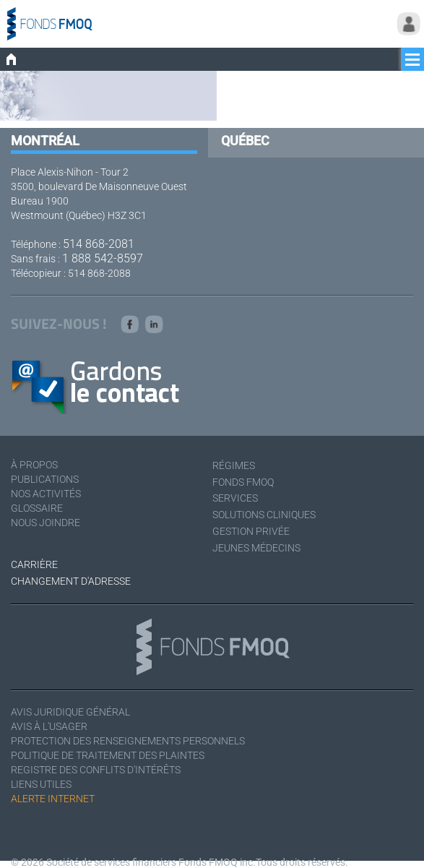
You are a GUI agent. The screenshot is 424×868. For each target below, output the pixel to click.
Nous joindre (46, 523)
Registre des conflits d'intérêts (96, 770)
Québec (245, 141)
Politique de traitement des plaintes (108, 755)
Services (235, 498)
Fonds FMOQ (243, 482)
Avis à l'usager (49, 726)
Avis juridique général (70, 712)
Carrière (34, 564)
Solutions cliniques (264, 515)
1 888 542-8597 (103, 258)
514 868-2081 (99, 244)
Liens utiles (41, 784)
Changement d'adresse (71, 581)
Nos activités (46, 494)
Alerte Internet (53, 799)
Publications (45, 479)
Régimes (234, 465)
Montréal (45, 141)
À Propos (34, 465)
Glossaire (37, 508)
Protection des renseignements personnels (128, 741)
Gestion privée (251, 531)
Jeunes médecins (256, 548)
